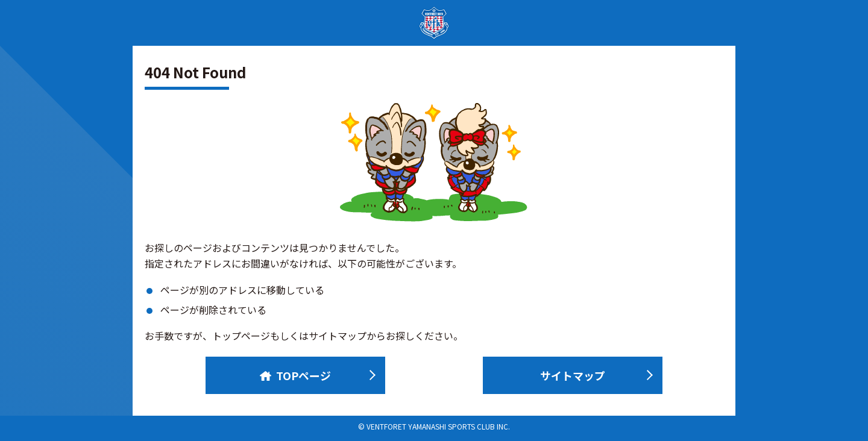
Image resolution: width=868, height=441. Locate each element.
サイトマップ (573, 375)
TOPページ (295, 375)
